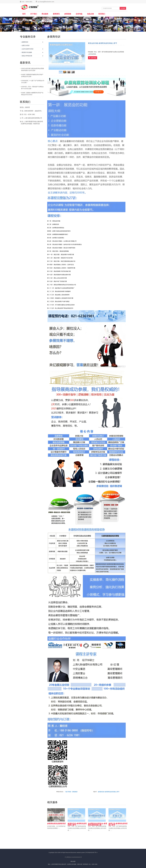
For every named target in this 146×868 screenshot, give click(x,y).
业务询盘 (79, 14)
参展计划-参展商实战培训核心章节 (118, 824)
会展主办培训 (26, 45)
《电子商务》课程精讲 (71, 792)
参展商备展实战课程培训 (56, 824)
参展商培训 (25, 42)
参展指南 (68, 14)
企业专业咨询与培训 (27, 49)
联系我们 (102, 14)
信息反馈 (90, 14)
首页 (24, 14)
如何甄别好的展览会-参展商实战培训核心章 (97, 824)
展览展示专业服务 (27, 52)
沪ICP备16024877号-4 (91, 852)
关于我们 (34, 14)
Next (83, 56)
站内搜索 (123, 8)
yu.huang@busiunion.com (46, 2)
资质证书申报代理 (27, 56)
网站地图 (73, 861)
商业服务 (45, 14)
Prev (51, 56)
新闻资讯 (56, 14)
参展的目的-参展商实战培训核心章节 (109, 792)
